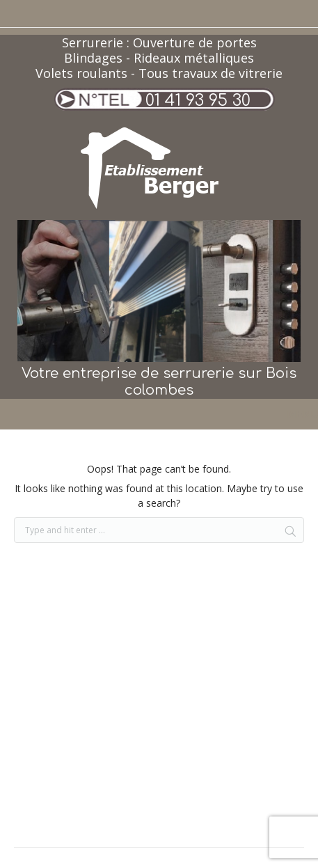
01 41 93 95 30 (198, 101)
